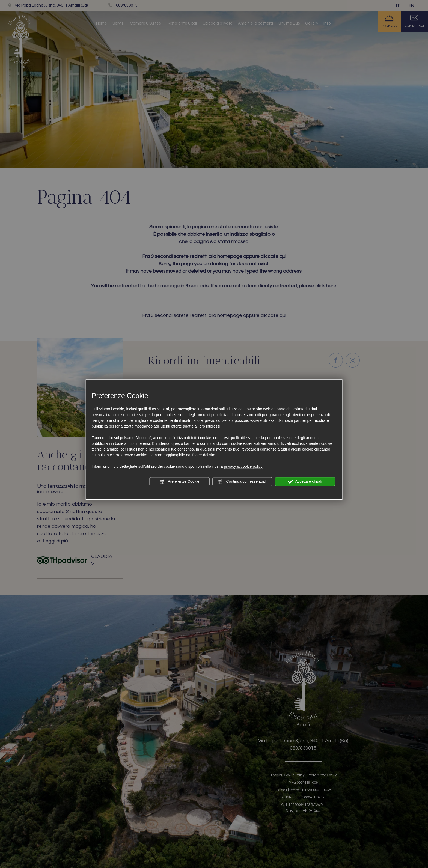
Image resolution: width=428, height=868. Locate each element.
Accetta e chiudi (305, 482)
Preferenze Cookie (179, 482)
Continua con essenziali (242, 482)
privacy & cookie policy (243, 466)
